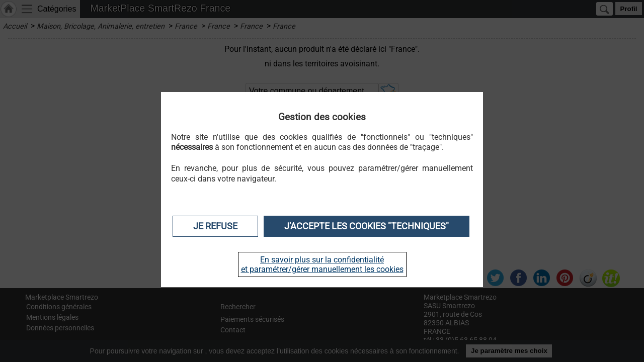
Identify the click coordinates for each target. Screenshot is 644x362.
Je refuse (215, 226)
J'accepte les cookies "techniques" (367, 226)
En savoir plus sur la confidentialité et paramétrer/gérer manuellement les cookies (322, 264)
